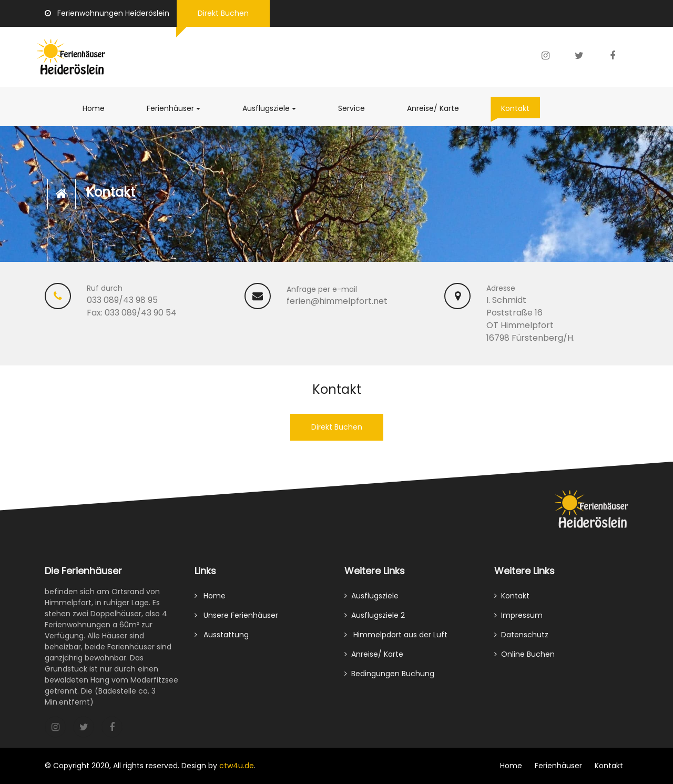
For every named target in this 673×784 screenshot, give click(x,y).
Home (94, 108)
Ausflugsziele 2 (375, 620)
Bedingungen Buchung (389, 678)
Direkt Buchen (223, 13)
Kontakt (521, 108)
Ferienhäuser (170, 108)
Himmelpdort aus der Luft (396, 639)
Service (357, 108)
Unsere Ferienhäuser (236, 620)
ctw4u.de (237, 766)
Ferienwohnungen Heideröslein (107, 13)
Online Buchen (524, 659)
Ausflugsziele (274, 108)
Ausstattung (222, 639)
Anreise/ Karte (438, 108)
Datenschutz (521, 639)
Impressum (518, 620)
